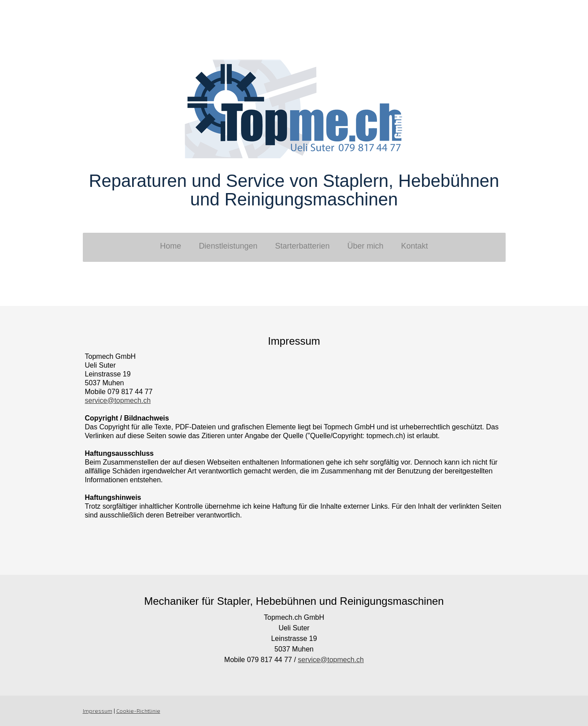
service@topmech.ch (118, 400)
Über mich (366, 246)
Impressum (98, 711)
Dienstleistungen (228, 246)
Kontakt (415, 246)
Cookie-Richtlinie (138, 711)
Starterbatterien (302, 246)
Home (170, 246)
